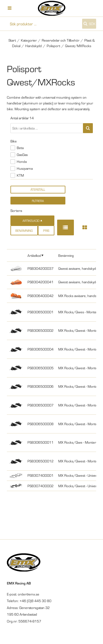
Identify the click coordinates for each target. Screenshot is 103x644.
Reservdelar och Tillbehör (61, 40)
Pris (46, 231)
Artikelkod (34, 255)
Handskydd (34, 46)
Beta (20, 148)
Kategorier (29, 40)
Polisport (53, 46)
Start (12, 40)
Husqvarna (25, 168)
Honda (22, 161)
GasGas (22, 155)
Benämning (24, 231)
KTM (20, 175)
